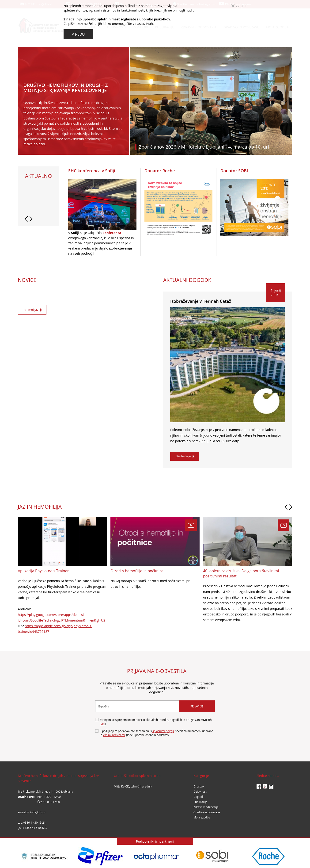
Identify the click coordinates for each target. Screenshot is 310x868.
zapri (239, 6)
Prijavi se (197, 706)
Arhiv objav (31, 310)
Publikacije (200, 802)
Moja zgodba (202, 817)
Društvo (199, 786)
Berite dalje (183, 456)
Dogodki (199, 797)
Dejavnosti (200, 792)
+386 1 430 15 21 (34, 823)
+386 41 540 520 (36, 828)
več (103, 724)
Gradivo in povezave (207, 812)
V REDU (78, 34)
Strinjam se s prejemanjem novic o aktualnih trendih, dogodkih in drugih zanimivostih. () (154, 722)
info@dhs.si (38, 812)
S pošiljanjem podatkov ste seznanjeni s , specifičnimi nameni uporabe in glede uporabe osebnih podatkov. (154, 733)
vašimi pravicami (114, 735)
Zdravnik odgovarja (206, 807)
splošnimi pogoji (163, 731)
